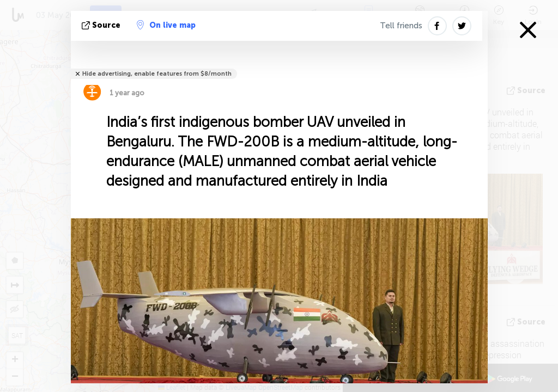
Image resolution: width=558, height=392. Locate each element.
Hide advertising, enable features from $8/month (157, 74)
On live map (166, 25)
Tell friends (401, 26)
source (102, 25)
